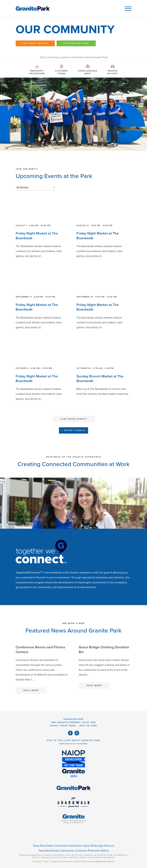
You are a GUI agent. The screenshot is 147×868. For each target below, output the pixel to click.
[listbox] (36, 188)
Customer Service (35, 43)
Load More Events (73, 419)
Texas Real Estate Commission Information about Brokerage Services (73, 846)
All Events (22, 188)
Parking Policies (113, 70)
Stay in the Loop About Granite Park (73, 740)
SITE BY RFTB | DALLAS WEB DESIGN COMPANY (94, 862)
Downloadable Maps (88, 70)
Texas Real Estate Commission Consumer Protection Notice (74, 851)
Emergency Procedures (37, 70)
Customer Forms (61, 70)
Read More (31, 690)
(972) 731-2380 (88, 726)
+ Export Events (73, 430)
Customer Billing (76, 43)
